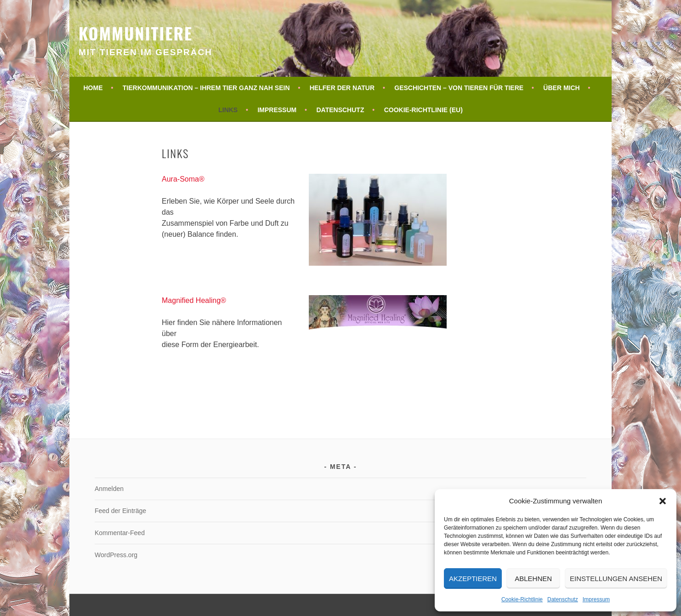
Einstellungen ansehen (616, 579)
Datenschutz (563, 599)
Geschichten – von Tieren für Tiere (459, 88)
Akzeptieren (473, 579)
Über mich (561, 88)
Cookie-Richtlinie (522, 599)
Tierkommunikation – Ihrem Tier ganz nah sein (206, 88)
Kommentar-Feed (120, 533)
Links (228, 110)
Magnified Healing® (194, 300)
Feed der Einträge (120, 511)
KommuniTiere (136, 33)
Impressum (596, 599)
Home (93, 88)
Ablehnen (533, 579)
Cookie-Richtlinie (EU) (423, 110)
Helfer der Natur (342, 88)
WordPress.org (116, 555)
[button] (663, 501)
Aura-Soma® (183, 179)
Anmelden (109, 489)
